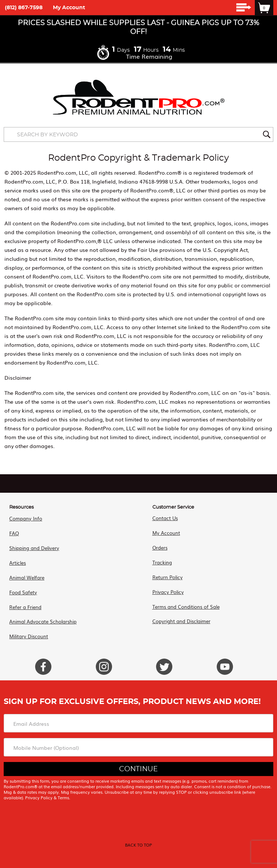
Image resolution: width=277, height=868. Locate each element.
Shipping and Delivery (34, 548)
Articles (18, 563)
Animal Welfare (27, 577)
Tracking (162, 562)
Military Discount (29, 636)
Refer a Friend (25, 607)
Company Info (26, 518)
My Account (69, 8)
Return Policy (168, 577)
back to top (138, 845)
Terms (63, 797)
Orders (160, 548)
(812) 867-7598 (24, 8)
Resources (21, 507)
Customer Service (173, 507)
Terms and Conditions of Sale (186, 607)
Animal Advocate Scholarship (43, 621)
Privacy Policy (168, 592)
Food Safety (23, 592)
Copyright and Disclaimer (181, 621)
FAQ (14, 533)
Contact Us (165, 518)
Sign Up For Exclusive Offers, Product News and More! (132, 702)
